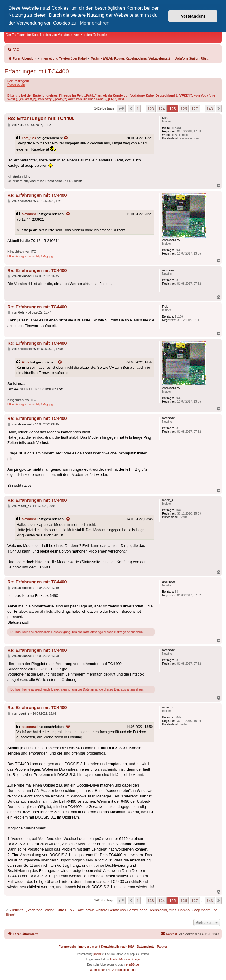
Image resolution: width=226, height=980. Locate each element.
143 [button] (210, 109)
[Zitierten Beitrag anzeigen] (66, 138)
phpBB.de (132, 965)
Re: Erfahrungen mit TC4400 (41, 118)
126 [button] (184, 109)
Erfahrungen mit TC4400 (37, 71)
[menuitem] (13, 50)
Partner (162, 947)
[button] (121, 109)
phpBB (98, 954)
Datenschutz (146, 947)
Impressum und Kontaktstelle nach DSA (106, 947)
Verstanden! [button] (193, 16)
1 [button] (138, 109)
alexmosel (30, 214)
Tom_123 (29, 138)
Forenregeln (16, 85)
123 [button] (151, 109)
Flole (26, 362)
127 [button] (195, 109)
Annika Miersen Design (125, 959)
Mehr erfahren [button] (95, 23)
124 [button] (162, 109)
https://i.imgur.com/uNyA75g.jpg (30, 256)
